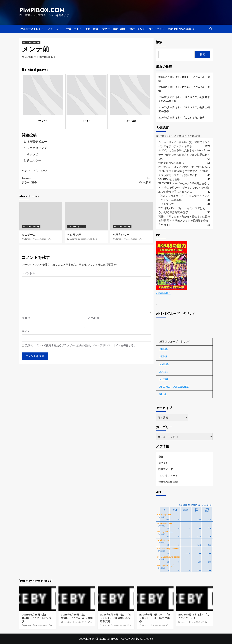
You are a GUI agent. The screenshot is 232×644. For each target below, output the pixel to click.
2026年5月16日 (120, 625)
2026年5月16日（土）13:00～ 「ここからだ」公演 (184, 79)
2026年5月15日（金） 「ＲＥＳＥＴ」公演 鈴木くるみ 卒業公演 (184, 99)
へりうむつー (121, 235)
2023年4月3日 (44, 57)
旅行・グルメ (137, 29)
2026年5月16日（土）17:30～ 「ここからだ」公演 (184, 89)
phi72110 (29, 57)
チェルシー (34, 160)
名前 (26, 318)
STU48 (163, 394)
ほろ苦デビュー (37, 141)
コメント (29, 273)
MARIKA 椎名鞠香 (169, 179)
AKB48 (163, 349)
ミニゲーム (29, 235)
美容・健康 (92, 29)
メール (93, 318)
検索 (159, 42)
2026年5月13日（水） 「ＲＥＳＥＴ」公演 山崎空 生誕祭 (184, 109)
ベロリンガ (74, 235)
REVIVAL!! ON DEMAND (174, 387)
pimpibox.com (42, 10)
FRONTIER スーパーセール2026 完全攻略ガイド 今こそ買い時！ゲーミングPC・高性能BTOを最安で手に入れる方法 (184, 188)
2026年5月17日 (41, 625)
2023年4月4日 (41, 239)
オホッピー (34, 154)
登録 (161, 457)
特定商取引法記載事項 (181, 29)
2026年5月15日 (159, 625)
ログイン (163, 463)
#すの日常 (119, 181)
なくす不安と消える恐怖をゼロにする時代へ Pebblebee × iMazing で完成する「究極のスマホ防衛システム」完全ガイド (184, 171)
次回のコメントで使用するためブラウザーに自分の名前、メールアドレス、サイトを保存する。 (81, 345)
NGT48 (164, 379)
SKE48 (163, 356)
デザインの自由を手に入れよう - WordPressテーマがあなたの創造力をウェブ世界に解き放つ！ (184, 154)
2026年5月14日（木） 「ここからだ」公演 (181, 117)
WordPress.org (168, 482)
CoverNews (128, 639)
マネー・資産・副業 (114, 29)
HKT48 (164, 372)
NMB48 (164, 364)
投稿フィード (166, 469)
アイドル (55, 29)
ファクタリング (37, 148)
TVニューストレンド (31, 29)
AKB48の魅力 (163, 293)
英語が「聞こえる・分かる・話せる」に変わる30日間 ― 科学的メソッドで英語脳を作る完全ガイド (184, 221)
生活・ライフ (73, 29)
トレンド (33, 170)
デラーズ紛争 (54, 181)
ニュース (43, 170)
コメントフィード (168, 475)
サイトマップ (157, 29)
